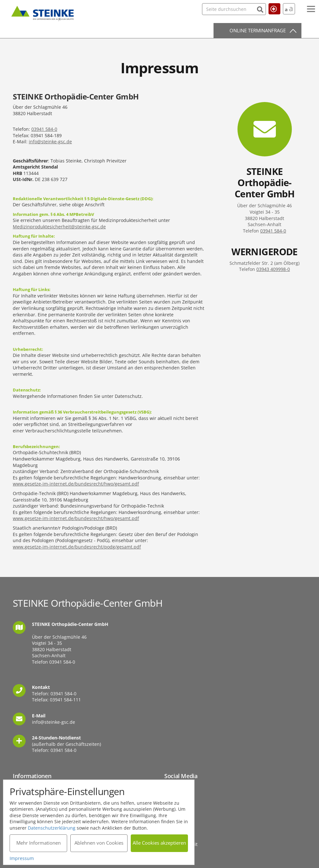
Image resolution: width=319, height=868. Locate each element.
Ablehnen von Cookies (99, 843)
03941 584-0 (44, 129)
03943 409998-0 (273, 269)
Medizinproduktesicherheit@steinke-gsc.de (59, 227)
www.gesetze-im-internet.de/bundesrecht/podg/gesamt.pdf (77, 547)
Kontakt (172, 813)
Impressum (176, 821)
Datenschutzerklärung (52, 828)
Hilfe (272, 9)
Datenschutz (178, 829)
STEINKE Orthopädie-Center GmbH (43, 12)
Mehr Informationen (39, 843)
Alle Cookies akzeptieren (160, 843)
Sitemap (173, 836)
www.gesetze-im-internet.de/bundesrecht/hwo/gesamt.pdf (76, 484)
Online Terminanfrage (258, 30)
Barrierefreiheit (181, 844)
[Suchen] (247, 9)
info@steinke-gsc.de (50, 142)
